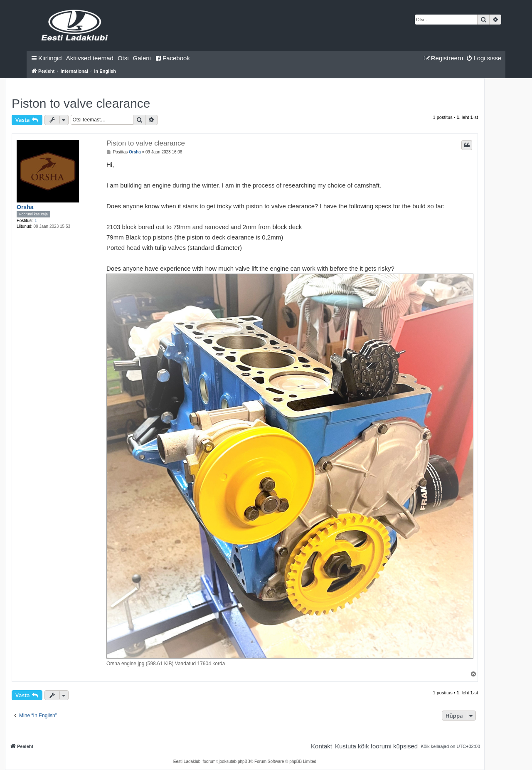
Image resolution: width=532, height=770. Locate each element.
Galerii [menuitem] (142, 58)
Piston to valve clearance (81, 103)
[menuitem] (90, 58)
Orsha (25, 207)
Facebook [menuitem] (172, 58)
